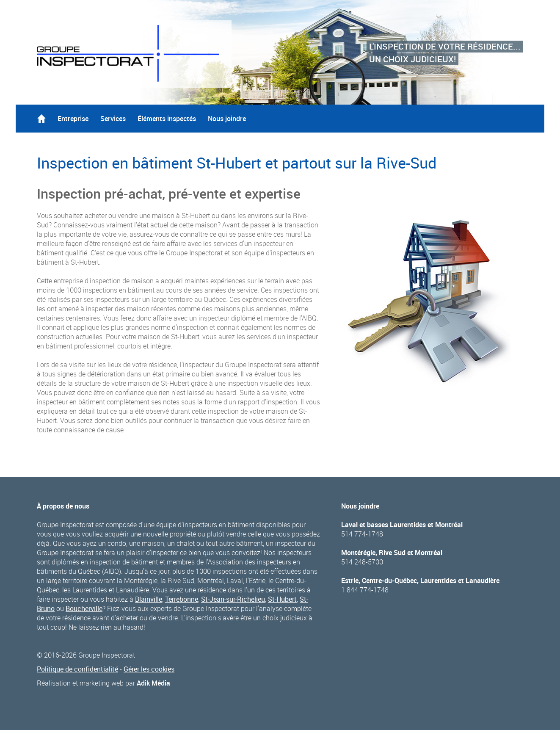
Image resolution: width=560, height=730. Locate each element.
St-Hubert (282, 599)
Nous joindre (227, 119)
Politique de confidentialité (77, 669)
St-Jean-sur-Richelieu (233, 599)
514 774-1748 (362, 534)
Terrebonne (182, 599)
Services (113, 119)
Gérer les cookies (149, 669)
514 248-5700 (362, 562)
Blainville (149, 599)
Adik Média (153, 683)
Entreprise (73, 119)
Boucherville (84, 608)
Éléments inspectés (167, 119)
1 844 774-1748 (365, 590)
